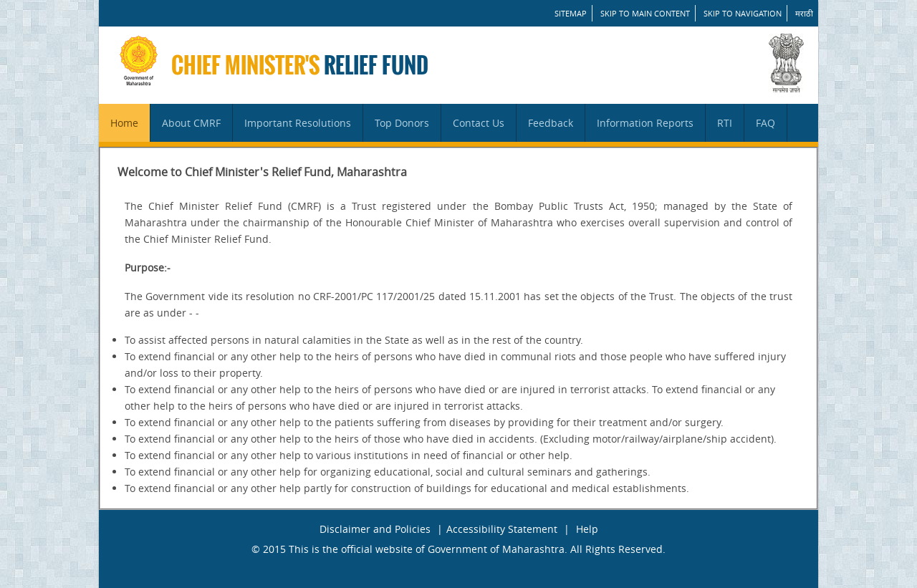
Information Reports (645, 123)
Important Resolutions (298, 123)
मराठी (804, 13)
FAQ (765, 123)
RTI (725, 123)
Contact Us (479, 123)
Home (124, 123)
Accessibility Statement (502, 529)
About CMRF (191, 123)
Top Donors (402, 123)
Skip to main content (645, 13)
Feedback (551, 123)
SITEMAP (571, 13)
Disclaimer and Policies (375, 529)
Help (587, 529)
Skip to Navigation (743, 13)
